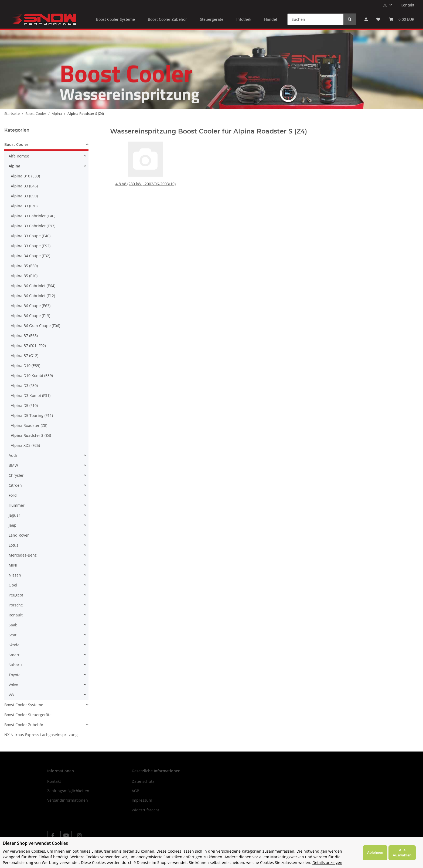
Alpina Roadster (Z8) (29, 425)
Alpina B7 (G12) (25, 356)
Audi (13, 455)
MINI (13, 565)
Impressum (142, 800)
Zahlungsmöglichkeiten (68, 791)
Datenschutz (143, 781)
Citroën (15, 485)
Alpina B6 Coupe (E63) (31, 306)
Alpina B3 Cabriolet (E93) (33, 226)
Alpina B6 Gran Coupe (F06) (35, 326)
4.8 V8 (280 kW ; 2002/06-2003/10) (146, 184)
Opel (13, 585)
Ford (13, 495)
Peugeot (16, 595)
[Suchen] (315, 19)
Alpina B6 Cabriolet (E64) (33, 286)
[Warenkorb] (402, 19)
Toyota (15, 675)
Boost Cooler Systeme (24, 705)
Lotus (13, 545)
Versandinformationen (68, 800)
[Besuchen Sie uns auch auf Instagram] (79, 836)
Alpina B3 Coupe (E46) (31, 236)
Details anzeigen (327, 862)
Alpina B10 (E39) (25, 176)
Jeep (13, 525)
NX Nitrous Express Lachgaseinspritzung (41, 735)
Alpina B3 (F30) (24, 206)
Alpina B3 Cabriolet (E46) (33, 216)
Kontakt (407, 5)
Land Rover (19, 535)
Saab (13, 625)
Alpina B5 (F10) (24, 276)
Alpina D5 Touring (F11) (32, 415)
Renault (16, 615)
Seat (13, 635)
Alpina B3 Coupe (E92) (31, 246)
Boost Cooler (16, 144)
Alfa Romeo (19, 156)
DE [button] (385, 5)
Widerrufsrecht (145, 810)
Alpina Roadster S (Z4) (31, 435)
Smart (14, 655)
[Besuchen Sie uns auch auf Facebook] (53, 836)
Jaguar (14, 515)
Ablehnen (375, 852)
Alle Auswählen (402, 853)
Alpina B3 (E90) (24, 196)
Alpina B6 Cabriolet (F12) (33, 296)
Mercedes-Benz (23, 555)
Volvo (13, 685)
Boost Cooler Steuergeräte (28, 715)
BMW (13, 465)
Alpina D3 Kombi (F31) (31, 395)
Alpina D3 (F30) (24, 385)
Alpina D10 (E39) (25, 366)
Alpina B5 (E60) (24, 266)
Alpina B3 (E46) (24, 186)
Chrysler (16, 475)
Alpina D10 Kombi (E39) (32, 375)
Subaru (15, 665)
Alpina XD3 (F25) (25, 445)
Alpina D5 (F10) (24, 405)
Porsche (16, 605)
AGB (135, 791)
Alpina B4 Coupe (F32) (30, 256)
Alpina (14, 166)
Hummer (17, 505)
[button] (366, 19)
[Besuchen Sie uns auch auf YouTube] (66, 836)
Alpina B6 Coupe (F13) (30, 316)
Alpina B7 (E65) (24, 336)
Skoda (14, 645)
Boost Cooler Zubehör (24, 725)
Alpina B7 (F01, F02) (28, 346)
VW (11, 695)
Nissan (15, 575)
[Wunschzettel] (378, 19)
